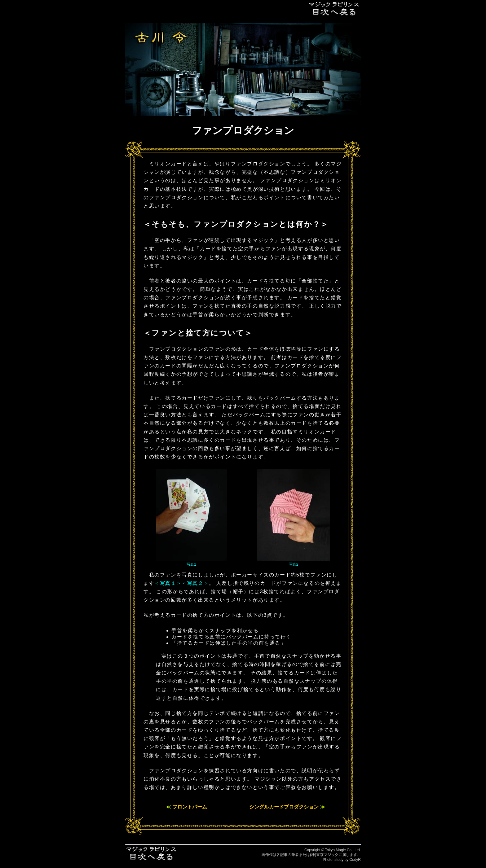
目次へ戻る (334, 9)
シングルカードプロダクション (284, 807)
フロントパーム (190, 807)
